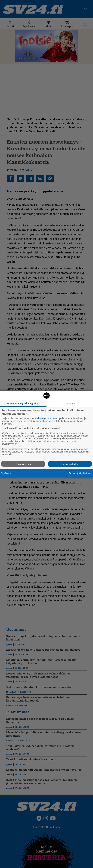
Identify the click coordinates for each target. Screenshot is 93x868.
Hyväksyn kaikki (70, 464)
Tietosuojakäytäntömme (81, 473)
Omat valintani (23, 464)
